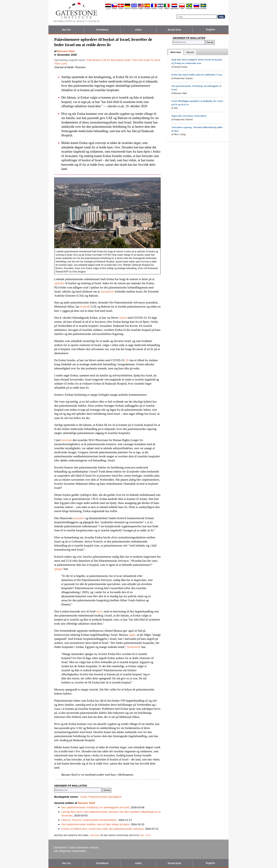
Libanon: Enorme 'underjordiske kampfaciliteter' (89, 820)
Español (147, 8)
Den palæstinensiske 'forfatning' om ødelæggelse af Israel (95, 807)
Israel (84, 797)
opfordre (59, 283)
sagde (132, 635)
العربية (108, 8)
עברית (160, 8)
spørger (59, 569)
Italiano (167, 8)
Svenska (203, 8)
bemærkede (134, 647)
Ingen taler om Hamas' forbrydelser (189, 116)
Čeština (115, 8)
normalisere (107, 292)
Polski (182, 8)
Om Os (66, 30)
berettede (66, 440)
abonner (95, 835)
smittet (123, 318)
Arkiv (138, 30)
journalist (79, 518)
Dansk (121, 8)
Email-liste (174, 30)
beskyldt (85, 307)
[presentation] (176, 52)
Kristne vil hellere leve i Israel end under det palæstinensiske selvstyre (102, 829)
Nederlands (174, 8)
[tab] (176, 52)
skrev (99, 611)
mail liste (145, 835)
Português (189, 8)
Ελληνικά (134, 8)
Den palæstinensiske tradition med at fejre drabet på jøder (95, 824)
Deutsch (127, 8)
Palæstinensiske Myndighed (105, 797)
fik (127, 360)
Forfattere (102, 30)
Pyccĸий (196, 8)
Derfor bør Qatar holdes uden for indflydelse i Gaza (197, 75)
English (141, 8)
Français (154, 8)
